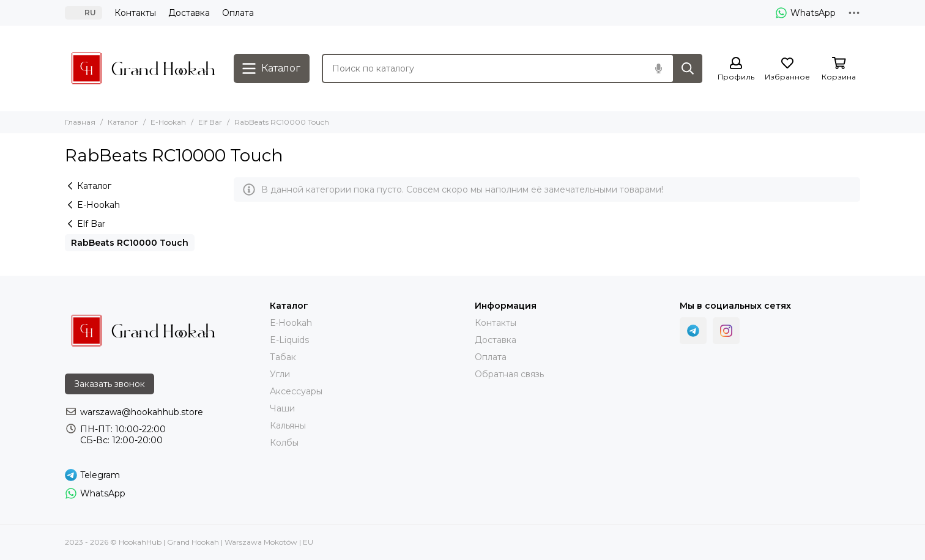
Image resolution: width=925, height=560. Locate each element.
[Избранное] (787, 69)
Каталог (123, 122)
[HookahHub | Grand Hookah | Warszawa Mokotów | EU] (143, 68)
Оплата (238, 13)
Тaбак (283, 357)
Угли (280, 374)
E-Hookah (168, 122)
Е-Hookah (291, 323)
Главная (80, 122)
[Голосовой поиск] (658, 68)
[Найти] (688, 68)
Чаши (282, 408)
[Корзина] (839, 69)
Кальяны (288, 426)
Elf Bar (210, 122)
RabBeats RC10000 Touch (130, 243)
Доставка (189, 13)
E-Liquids (289, 340)
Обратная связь (509, 374)
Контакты (135, 13)
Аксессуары (296, 391)
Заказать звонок (110, 384)
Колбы (284, 443)
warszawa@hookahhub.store (142, 412)
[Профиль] (736, 69)
